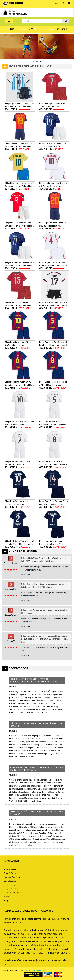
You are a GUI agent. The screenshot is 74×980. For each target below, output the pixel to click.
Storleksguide (10, 881)
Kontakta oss (10, 869)
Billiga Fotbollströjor (52, 919)
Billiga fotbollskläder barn (35, 970)
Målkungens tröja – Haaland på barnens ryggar (37, 725)
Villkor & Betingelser (13, 893)
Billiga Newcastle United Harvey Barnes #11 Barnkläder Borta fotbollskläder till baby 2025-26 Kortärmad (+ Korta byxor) (44, 639)
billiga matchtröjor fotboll (33, 953)
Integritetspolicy (11, 889)
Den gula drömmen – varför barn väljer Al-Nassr (37, 813)
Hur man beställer (12, 877)
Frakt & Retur (10, 873)
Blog (6, 901)
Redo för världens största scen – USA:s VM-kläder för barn (37, 769)
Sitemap (7, 897)
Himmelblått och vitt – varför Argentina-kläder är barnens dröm (33, 680)
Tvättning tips (10, 885)
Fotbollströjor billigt (30, 934)
